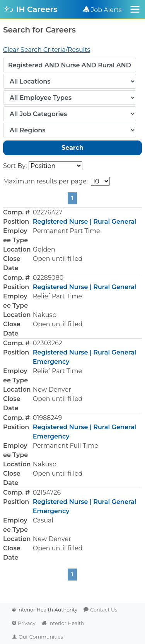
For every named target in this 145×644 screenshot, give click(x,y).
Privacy (27, 623)
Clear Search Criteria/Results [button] (47, 50)
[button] (72, 240)
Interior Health (66, 623)
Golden (44, 249)
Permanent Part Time (67, 231)
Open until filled (58, 259)
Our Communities (41, 637)
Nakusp (45, 315)
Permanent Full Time (66, 446)
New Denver (52, 390)
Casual (43, 520)
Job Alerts (106, 10)
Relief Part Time (57, 296)
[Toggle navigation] (135, 9)
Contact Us (104, 610)
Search (72, 148)
